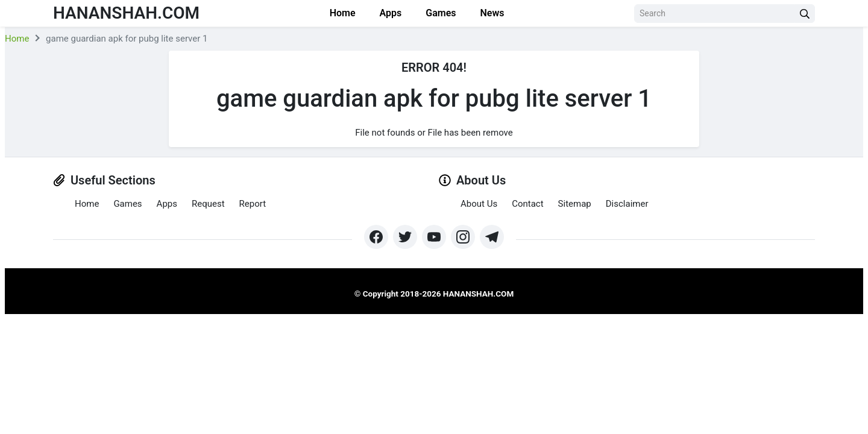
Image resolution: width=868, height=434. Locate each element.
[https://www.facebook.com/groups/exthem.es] (376, 237)
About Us (479, 204)
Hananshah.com (126, 13)
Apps (391, 13)
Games (441, 13)
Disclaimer (627, 204)
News (492, 13)
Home (343, 13)
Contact (527, 204)
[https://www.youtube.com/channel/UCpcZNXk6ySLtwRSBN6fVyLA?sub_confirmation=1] (434, 237)
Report (253, 204)
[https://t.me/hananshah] (492, 237)
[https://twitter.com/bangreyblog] (405, 237)
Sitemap (575, 204)
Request (208, 204)
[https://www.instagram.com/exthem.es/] (463, 237)
